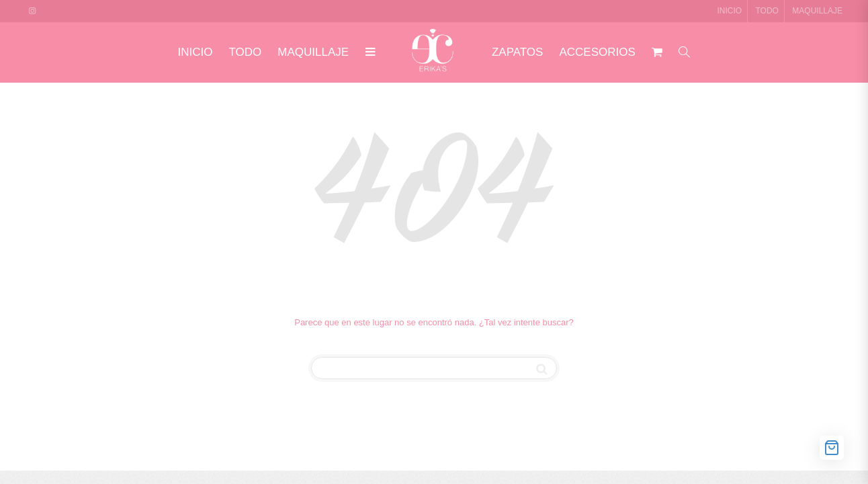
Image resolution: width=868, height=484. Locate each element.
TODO (767, 11)
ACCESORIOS (597, 52)
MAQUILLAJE (817, 11)
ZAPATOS (518, 52)
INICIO (729, 11)
